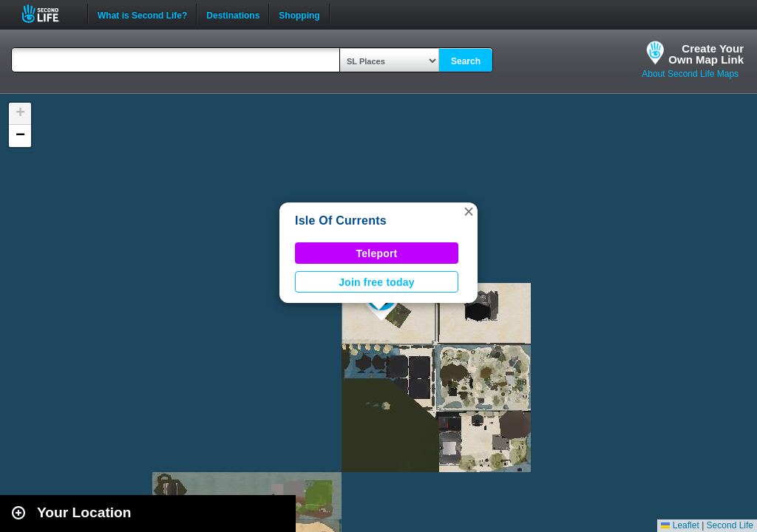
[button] (469, 211)
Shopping (299, 14)
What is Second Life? (142, 14)
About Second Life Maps (690, 74)
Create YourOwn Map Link (706, 54)
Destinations (233, 14)
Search (466, 61)
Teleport (377, 253)
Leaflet (680, 525)
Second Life (48, 14)
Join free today (377, 282)
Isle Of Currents (341, 221)
